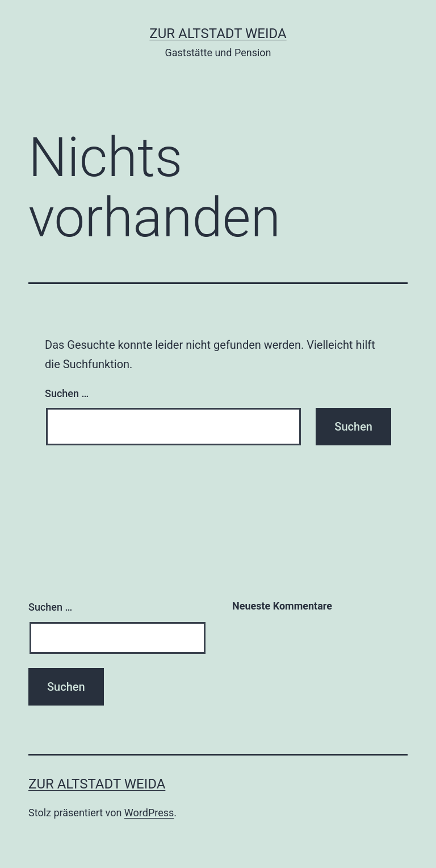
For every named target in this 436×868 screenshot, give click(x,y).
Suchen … (67, 393)
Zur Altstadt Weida (218, 34)
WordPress (149, 813)
